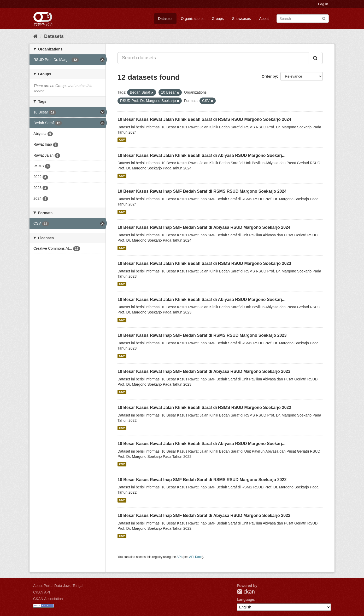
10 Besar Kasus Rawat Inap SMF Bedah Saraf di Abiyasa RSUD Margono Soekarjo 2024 (204, 227)
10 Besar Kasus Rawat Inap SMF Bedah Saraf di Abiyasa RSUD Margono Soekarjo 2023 (204, 371)
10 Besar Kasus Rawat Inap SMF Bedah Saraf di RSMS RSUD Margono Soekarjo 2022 (202, 480)
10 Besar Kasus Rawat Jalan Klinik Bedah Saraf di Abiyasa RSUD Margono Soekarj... (201, 155)
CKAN (246, 592)
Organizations (192, 19)
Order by (269, 76)
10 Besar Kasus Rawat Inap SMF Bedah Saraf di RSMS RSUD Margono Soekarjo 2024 (202, 191)
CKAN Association (48, 599)
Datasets (165, 19)
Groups (218, 19)
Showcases (242, 19)
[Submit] (324, 18)
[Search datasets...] (213, 58)
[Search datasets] (303, 19)
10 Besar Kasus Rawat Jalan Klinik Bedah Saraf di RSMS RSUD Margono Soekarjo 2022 (204, 407)
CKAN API (42, 592)
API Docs (196, 557)
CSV (122, 140)
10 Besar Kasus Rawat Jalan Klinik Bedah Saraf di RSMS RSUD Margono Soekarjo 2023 (204, 263)
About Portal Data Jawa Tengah (59, 586)
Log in (323, 4)
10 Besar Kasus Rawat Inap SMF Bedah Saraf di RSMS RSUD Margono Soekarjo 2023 (202, 335)
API (179, 557)
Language (245, 600)
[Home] (35, 36)
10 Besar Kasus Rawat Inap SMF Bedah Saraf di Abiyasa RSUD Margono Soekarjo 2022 (204, 515)
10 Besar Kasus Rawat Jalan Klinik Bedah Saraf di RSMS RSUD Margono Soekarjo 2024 (204, 119)
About (264, 19)
